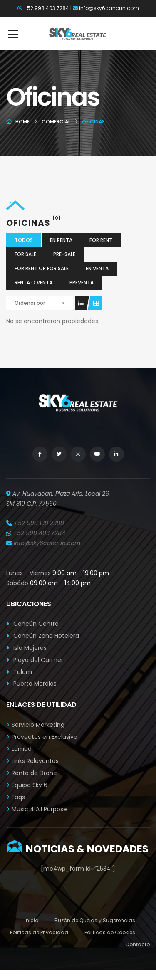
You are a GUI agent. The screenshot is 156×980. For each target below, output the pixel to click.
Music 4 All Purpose (39, 809)
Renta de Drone (34, 773)
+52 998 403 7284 (46, 8)
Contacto (137, 944)
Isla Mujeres (26, 648)
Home (22, 122)
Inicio (31, 920)
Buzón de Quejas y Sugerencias (95, 920)
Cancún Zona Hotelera (43, 636)
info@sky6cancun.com (109, 8)
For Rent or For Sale (42, 268)
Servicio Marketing (38, 725)
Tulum (19, 672)
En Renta (61, 240)
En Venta (97, 268)
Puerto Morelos (31, 684)
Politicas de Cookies (110, 932)
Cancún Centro (32, 624)
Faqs (18, 797)
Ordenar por (30, 303)
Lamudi (22, 749)
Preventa (82, 283)
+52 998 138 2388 (39, 523)
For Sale (25, 254)
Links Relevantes (35, 761)
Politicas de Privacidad (39, 932)
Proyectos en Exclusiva (45, 737)
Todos (24, 240)
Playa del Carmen (36, 660)
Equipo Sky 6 (30, 785)
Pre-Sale (64, 254)
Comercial (56, 122)
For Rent (101, 240)
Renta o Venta (33, 283)
